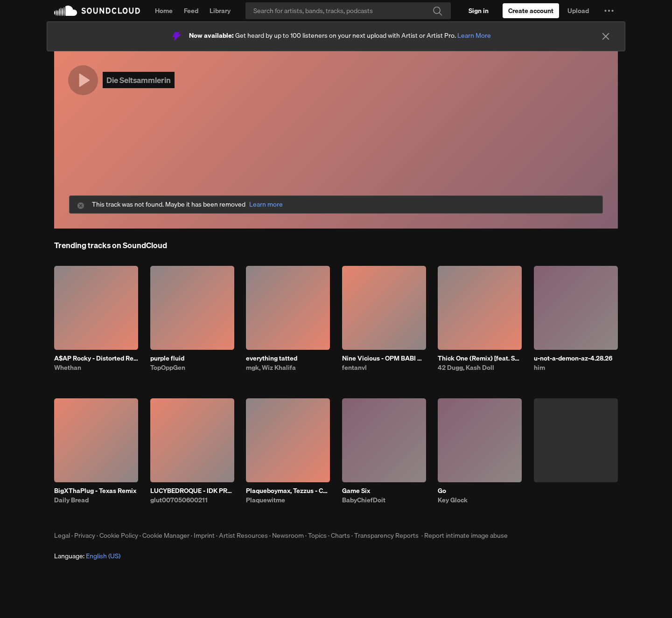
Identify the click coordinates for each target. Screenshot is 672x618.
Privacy (85, 535)
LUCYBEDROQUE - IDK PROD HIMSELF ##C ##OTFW (192, 491)
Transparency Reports (386, 535)
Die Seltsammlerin (139, 80)
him (539, 368)
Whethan (68, 368)
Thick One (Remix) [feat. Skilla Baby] (480, 358)
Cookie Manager (166, 535)
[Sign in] (479, 11)
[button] (609, 11)
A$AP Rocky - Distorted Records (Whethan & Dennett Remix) (96, 358)
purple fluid (167, 358)
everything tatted (272, 358)
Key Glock (453, 500)
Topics (317, 535)
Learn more (266, 205)
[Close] (606, 36)
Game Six (356, 491)
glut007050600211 (179, 500)
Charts (340, 535)
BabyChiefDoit (364, 500)
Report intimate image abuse (466, 535)
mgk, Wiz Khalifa (271, 368)
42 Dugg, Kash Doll (466, 368)
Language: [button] (87, 556)
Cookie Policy (119, 535)
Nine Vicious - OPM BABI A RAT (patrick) (384, 358)
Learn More (474, 35)
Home (164, 11)
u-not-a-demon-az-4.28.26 (573, 358)
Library (220, 11)
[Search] (348, 11)
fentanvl (354, 368)
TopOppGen (168, 368)
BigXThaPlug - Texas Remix (95, 491)
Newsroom (288, 535)
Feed (191, 11)
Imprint (204, 535)
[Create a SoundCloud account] (531, 11)
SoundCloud (97, 11)
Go (442, 491)
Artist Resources (243, 535)
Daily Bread (71, 500)
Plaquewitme (266, 500)
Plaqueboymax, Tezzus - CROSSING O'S (288, 491)
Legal (62, 535)
